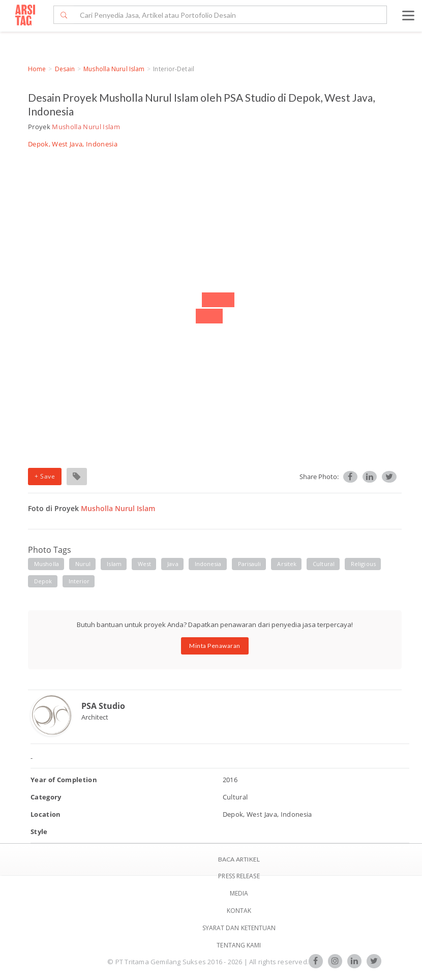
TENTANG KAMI (239, 945)
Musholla (47, 564)
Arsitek (287, 564)
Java (173, 564)
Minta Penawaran (215, 646)
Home (37, 69)
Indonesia (208, 564)
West (144, 564)
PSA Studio (103, 706)
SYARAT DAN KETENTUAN (239, 928)
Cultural (324, 564)
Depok (43, 581)
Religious (363, 564)
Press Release (239, 876)
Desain (65, 69)
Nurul (83, 564)
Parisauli (250, 564)
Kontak (239, 911)
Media (239, 893)
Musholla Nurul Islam (114, 69)
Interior (79, 581)
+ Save (45, 476)
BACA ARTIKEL (239, 859)
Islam (114, 564)
